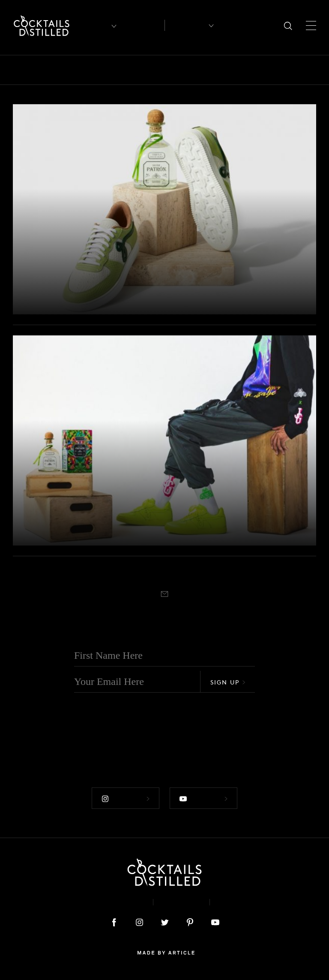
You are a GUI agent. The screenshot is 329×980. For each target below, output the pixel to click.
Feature (232, 70)
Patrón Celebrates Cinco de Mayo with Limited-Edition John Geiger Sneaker (111, 282)
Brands (109, 70)
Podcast (238, 902)
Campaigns (153, 70)
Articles (142, 26)
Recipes (186, 25)
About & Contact (108, 902)
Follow (126, 799)
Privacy (181, 902)
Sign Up (228, 682)
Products (34, 253)
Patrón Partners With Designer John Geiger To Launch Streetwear (101, 513)
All (18, 70)
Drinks (196, 70)
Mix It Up (311, 70)
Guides (269, 70)
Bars (44, 70)
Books (74, 70)
